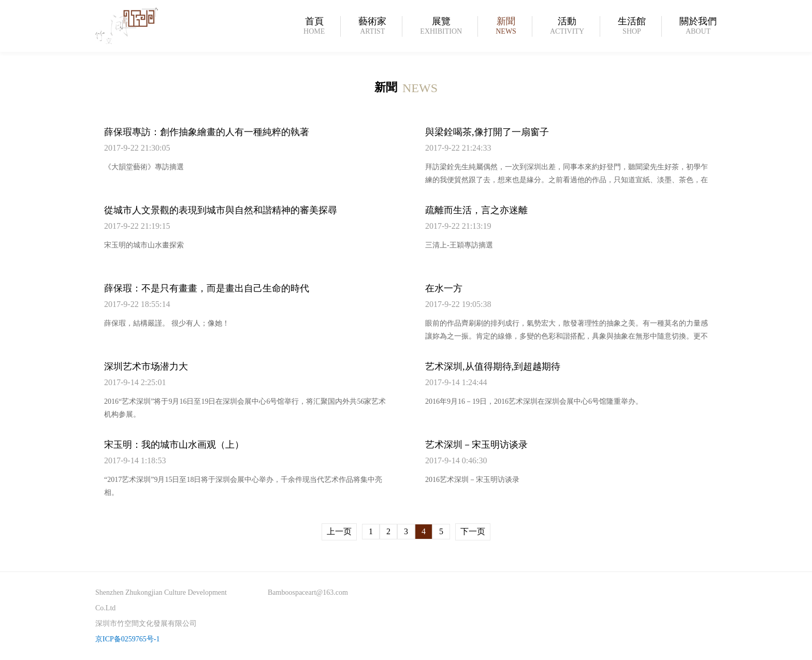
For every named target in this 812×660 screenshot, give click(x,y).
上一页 (339, 531)
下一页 (473, 531)
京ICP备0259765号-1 (127, 639)
